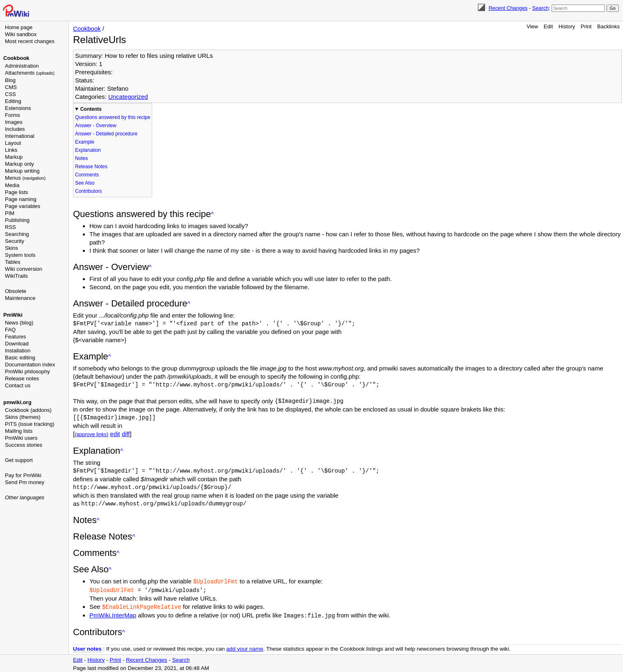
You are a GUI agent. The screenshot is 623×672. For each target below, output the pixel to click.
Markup (14, 157)
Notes (81, 158)
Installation (18, 351)
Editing (13, 101)
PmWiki (13, 315)
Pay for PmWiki (23, 475)
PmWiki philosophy (27, 371)
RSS (10, 227)
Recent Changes (508, 8)
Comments (87, 175)
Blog (10, 80)
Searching (17, 234)
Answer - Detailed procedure (106, 134)
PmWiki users (21, 438)
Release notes (22, 378)
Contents (91, 109)
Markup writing (22, 171)
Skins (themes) (23, 417)
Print (586, 26)
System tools (20, 255)
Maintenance (20, 298)
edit (115, 434)
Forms (13, 115)
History (567, 26)
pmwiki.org (17, 402)
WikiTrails (16, 276)
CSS (10, 94)
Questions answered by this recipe (113, 117)
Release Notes (91, 167)
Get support (19, 460)
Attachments (30, 73)
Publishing (17, 220)
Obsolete (16, 291)
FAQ (10, 330)
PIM (10, 213)
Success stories (24, 445)
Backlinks (608, 26)
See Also (85, 183)
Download (17, 344)
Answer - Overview (96, 126)
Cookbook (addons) (28, 410)
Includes (15, 129)
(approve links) (91, 434)
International (20, 136)
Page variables (23, 206)
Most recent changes (30, 41)
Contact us (18, 385)
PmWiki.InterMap (113, 614)
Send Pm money (25, 482)
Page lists (16, 192)
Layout (13, 143)
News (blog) (19, 323)
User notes (87, 647)
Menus (25, 178)
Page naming (21, 199)
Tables (13, 262)
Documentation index (30, 365)
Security (15, 241)
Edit (548, 26)
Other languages (25, 497)
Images (14, 122)
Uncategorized (128, 97)
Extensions (18, 108)
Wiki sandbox (21, 34)
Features (15, 337)
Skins (11, 248)
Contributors (88, 191)
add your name (245, 647)
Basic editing (20, 358)
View (532, 26)
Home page (19, 27)
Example (85, 142)
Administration (22, 66)
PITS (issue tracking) (30, 424)
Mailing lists (19, 431)
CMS (11, 87)
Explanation (88, 150)
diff (126, 434)
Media (12, 185)
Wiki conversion (24, 269)
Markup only (19, 164)
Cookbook (16, 58)
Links (11, 150)
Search (540, 8)
